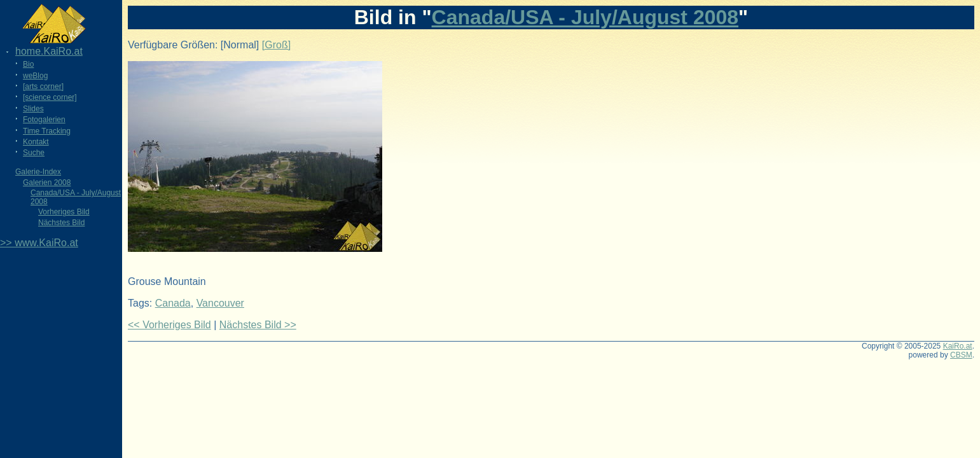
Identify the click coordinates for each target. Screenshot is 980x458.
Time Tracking (47, 131)
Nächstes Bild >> (258, 325)
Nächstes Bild (61, 223)
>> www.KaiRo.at (39, 243)
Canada (173, 303)
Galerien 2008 (47, 183)
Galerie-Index (38, 172)
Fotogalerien (44, 120)
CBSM (961, 355)
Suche (34, 153)
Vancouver (220, 303)
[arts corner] (43, 87)
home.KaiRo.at (49, 51)
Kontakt (36, 142)
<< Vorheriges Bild (169, 325)
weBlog (35, 76)
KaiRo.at (958, 346)
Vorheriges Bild (64, 212)
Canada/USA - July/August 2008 (585, 17)
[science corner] (50, 97)
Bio (28, 64)
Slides (33, 109)
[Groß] (276, 45)
